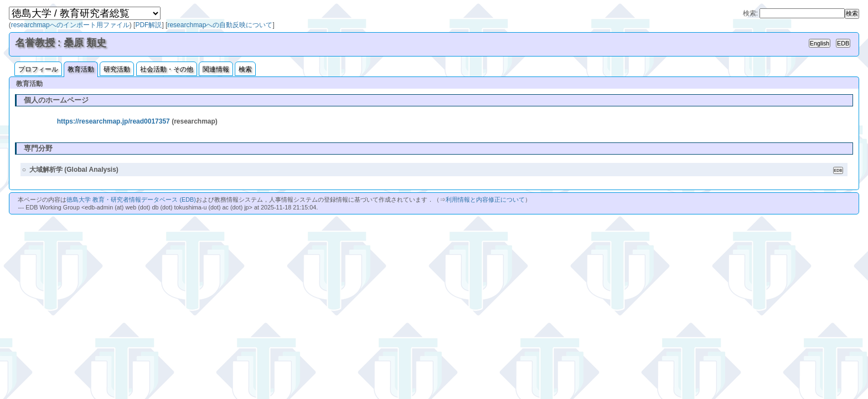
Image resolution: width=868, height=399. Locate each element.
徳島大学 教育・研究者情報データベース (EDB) (131, 199)
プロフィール (38, 69)
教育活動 (81, 69)
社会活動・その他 (167, 69)
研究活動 (117, 69)
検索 (245, 69)
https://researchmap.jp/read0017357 (113, 121)
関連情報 (216, 69)
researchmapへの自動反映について (220, 25)
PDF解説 (148, 25)
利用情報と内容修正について (485, 199)
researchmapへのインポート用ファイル (70, 25)
